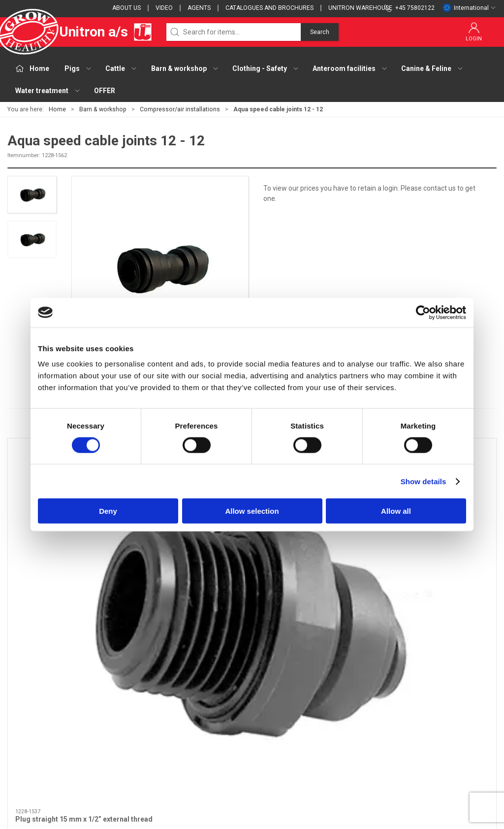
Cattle (187, 697)
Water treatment (203, 767)
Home (57, 109)
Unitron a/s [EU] (80, 32)
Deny (108, 511)
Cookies (357, 711)
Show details (424, 481)
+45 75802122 (30, 721)
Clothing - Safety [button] (266, 68)
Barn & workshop (103, 109)
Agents (199, 8)
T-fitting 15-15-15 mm (424, 539)
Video (164, 8)
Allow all (396, 511)
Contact (357, 683)
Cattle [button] (121, 68)
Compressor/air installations (180, 109)
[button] (32, 195)
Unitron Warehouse (360, 8)
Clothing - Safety (203, 726)
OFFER (105, 91)
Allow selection (252, 511)
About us (126, 8)
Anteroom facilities (207, 739)
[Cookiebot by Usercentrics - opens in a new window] (423, 312)
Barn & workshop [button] (185, 68)
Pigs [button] (78, 68)
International (469, 8)
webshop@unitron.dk (40, 731)
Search (320, 32)
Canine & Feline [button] (432, 68)
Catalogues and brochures (269, 8)
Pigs (184, 683)
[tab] (235, 592)
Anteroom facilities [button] (350, 68)
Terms (355, 697)
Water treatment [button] (48, 91)
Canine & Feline (201, 754)
